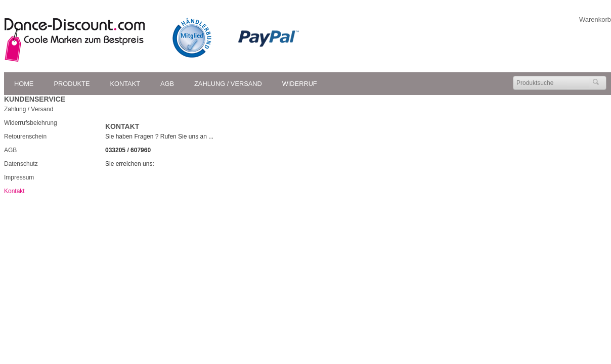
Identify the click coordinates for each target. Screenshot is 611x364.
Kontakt (125, 84)
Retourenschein (25, 136)
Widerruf (300, 84)
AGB (167, 84)
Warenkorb (595, 19)
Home (24, 84)
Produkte (72, 84)
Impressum (19, 177)
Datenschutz (21, 164)
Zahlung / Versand (228, 84)
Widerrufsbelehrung (31, 123)
